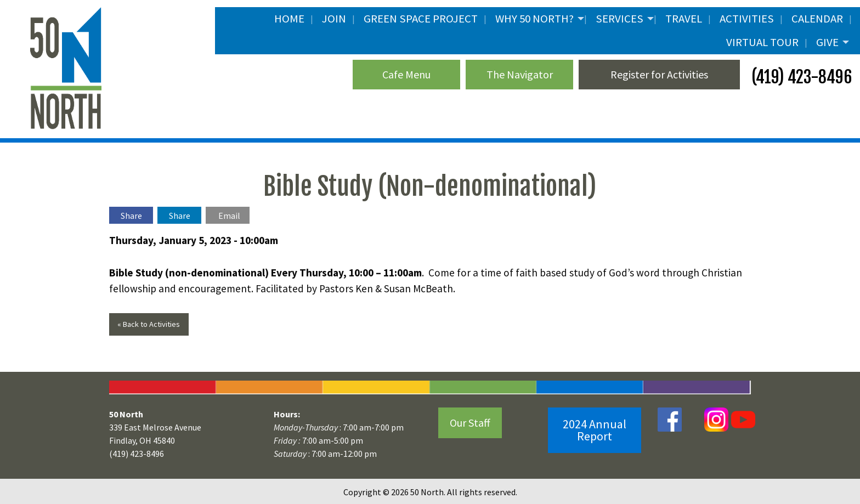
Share (131, 216)
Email (229, 216)
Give (827, 42)
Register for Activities (659, 74)
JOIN (334, 19)
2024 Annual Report (595, 430)
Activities (747, 19)
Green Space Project (421, 19)
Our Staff (470, 423)
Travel (684, 19)
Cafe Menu (406, 74)
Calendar (817, 19)
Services (619, 19)
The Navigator (520, 74)
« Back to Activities (149, 324)
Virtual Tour (762, 42)
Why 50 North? (534, 19)
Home (289, 19)
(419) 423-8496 (800, 77)
